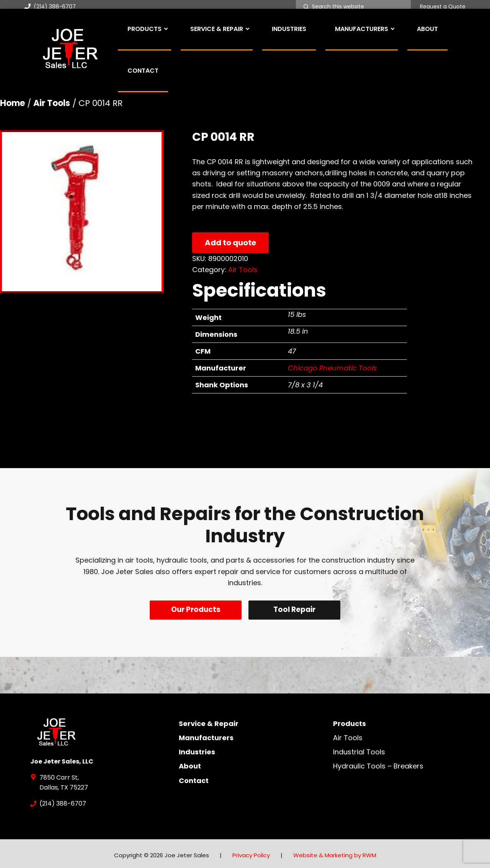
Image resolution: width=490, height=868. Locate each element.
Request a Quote (443, 7)
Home (12, 103)
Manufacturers (206, 734)
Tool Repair (296, 609)
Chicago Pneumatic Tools (332, 368)
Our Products (194, 609)
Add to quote (230, 243)
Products (350, 720)
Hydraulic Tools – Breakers (378, 763)
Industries (197, 749)
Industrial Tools (359, 749)
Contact (194, 777)
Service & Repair (209, 720)
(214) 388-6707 (50, 7)
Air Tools (52, 103)
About (190, 763)
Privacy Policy (251, 852)
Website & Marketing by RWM (335, 852)
